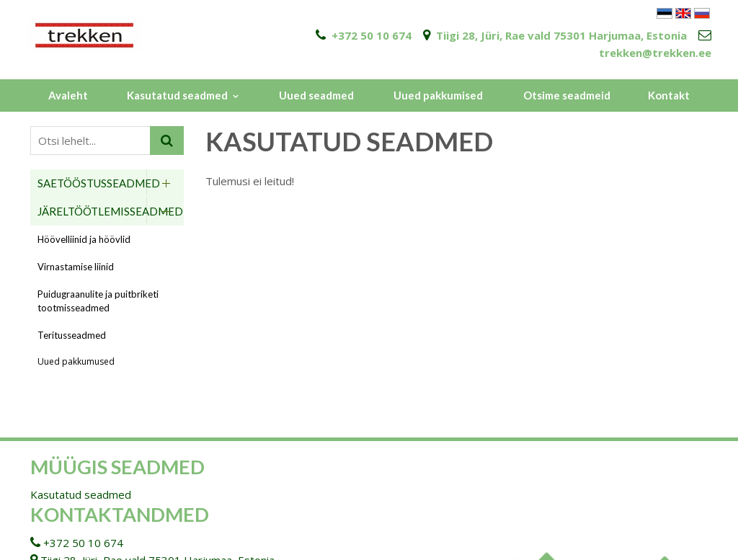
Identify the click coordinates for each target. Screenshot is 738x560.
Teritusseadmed (72, 335)
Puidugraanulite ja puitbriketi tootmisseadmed (98, 301)
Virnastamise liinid (76, 267)
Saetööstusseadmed (99, 183)
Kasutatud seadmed (177, 95)
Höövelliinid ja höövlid (84, 239)
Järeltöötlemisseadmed (110, 211)
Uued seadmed (316, 95)
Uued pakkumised (438, 95)
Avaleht (68, 95)
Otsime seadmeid (567, 95)
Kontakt (669, 95)
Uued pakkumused (76, 361)
